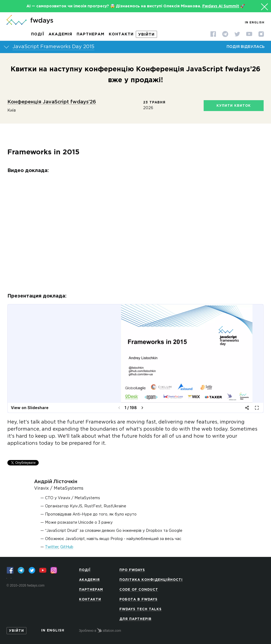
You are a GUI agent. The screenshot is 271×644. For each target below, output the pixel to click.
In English (255, 23)
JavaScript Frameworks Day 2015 (53, 47)
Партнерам (91, 34)
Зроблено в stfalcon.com (100, 630)
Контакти (121, 34)
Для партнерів (135, 619)
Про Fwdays (132, 570)
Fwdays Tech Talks (141, 609)
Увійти (146, 35)
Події (38, 34)
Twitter (52, 547)
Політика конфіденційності (151, 580)
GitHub (67, 547)
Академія (60, 34)
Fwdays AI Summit (221, 6)
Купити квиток (234, 106)
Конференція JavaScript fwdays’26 (52, 102)
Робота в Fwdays (138, 599)
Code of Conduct (139, 590)
